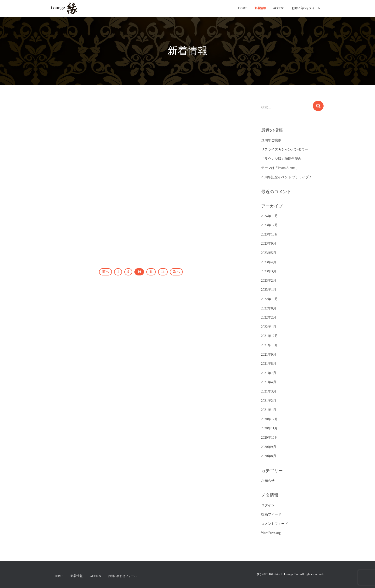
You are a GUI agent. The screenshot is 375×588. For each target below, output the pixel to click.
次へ (176, 272)
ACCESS (279, 8)
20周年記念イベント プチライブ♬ (286, 177)
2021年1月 (269, 410)
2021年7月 (269, 373)
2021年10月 (270, 345)
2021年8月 (269, 364)
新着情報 (260, 8)
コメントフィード (275, 524)
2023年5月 (269, 253)
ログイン (268, 505)
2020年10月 (270, 438)
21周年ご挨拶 (271, 140)
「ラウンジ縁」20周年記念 (281, 159)
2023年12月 (270, 225)
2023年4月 (269, 262)
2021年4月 (269, 382)
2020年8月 (269, 456)
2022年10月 (270, 299)
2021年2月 (269, 401)
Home (243, 8)
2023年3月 (269, 271)
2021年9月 (269, 355)
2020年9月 (269, 447)
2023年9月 (269, 244)
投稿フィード (271, 514)
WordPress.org (271, 533)
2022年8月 (269, 308)
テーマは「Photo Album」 (280, 168)
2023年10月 (270, 234)
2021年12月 (270, 336)
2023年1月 (269, 290)
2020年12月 (270, 419)
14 (163, 272)
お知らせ (268, 481)
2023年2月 (269, 281)
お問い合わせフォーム (306, 8)
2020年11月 (269, 428)
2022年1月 (269, 327)
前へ (105, 272)
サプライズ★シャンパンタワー (285, 149)
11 (151, 272)
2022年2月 (269, 317)
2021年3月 (269, 391)
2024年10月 (270, 216)
